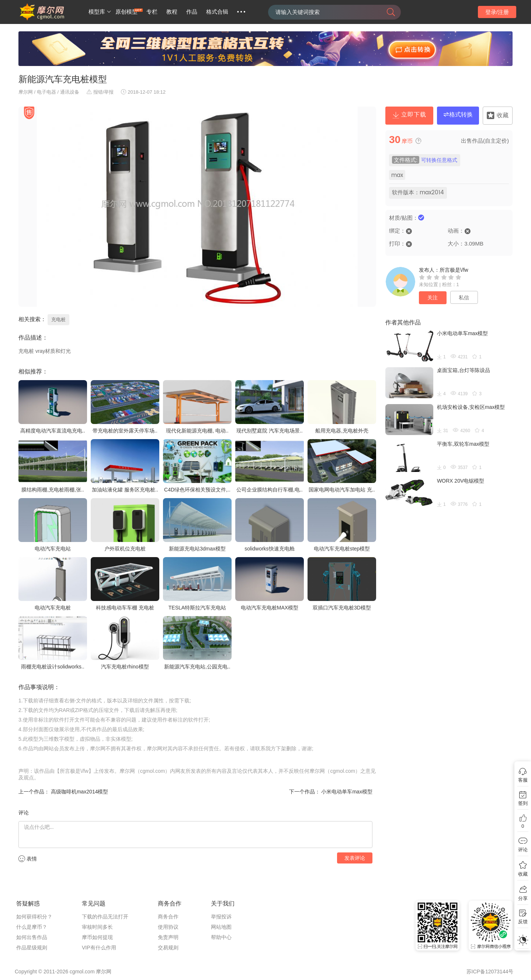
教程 (172, 12)
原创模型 (126, 12)
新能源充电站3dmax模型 (197, 549)
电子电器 (46, 92)
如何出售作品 (32, 937)
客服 (523, 780)
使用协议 (168, 927)
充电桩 (58, 319)
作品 (192, 12)
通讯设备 (70, 92)
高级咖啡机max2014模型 (79, 792)
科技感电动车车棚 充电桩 (125, 608)
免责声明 (168, 937)
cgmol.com (82, 972)
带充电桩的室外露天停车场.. (125, 431)
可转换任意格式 (439, 160)
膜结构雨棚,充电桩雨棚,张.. (53, 490)
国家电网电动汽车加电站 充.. (342, 490)
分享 (523, 898)
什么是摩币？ (32, 927)
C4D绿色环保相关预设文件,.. (197, 490)
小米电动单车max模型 (346, 792)
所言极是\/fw (454, 270)
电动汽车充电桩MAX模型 (270, 608)
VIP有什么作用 (99, 948)
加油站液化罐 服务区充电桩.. (125, 490)
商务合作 (168, 917)
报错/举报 (100, 92)
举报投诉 (221, 917)
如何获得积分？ (34, 917)
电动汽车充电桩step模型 (342, 549)
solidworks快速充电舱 (269, 549)
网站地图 (221, 927)
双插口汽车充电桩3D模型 (342, 608)
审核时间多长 (97, 927)
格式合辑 (217, 12)
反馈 (523, 922)
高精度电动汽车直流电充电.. (53, 431)
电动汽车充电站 (53, 549)
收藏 (523, 874)
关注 (433, 298)
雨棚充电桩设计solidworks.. (53, 667)
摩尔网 (26, 92)
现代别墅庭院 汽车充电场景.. (270, 431)
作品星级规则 (32, 948)
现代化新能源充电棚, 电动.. (197, 431)
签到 (523, 803)
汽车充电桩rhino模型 (125, 667)
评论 (523, 850)
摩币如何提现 (97, 937)
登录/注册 (497, 12)
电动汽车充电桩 (53, 608)
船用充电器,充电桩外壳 (342, 431)
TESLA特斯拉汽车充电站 (197, 608)
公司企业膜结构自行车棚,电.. (270, 490)
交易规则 (168, 948)
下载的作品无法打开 (105, 917)
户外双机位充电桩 (125, 549)
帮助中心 (221, 937)
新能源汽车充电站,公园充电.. (197, 667)
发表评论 (355, 858)
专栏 (152, 12)
